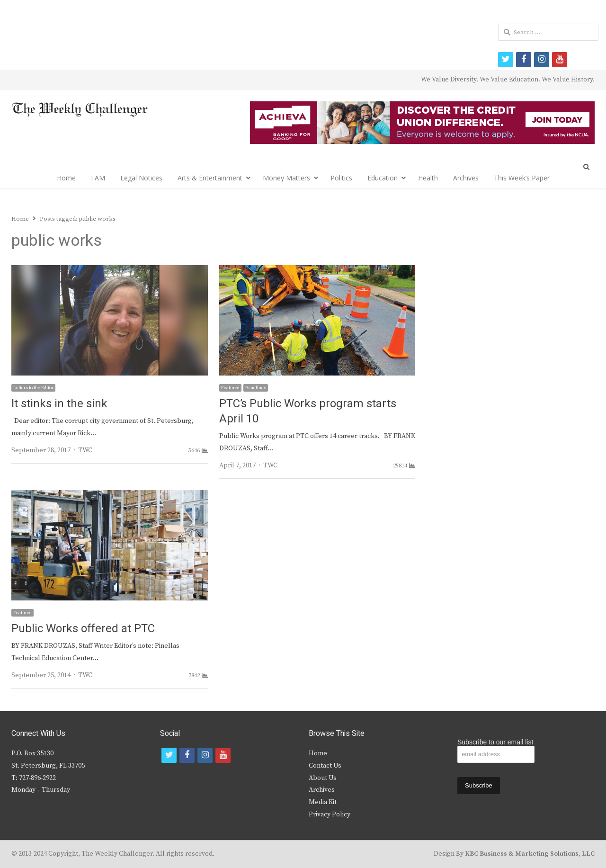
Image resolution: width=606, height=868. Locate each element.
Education (383, 178)
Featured (230, 388)
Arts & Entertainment (210, 178)
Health (428, 178)
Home (66, 178)
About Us (323, 778)
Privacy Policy (330, 814)
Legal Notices (141, 178)
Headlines (256, 388)
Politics (341, 178)
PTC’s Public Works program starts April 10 (308, 411)
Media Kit (323, 802)
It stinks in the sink (59, 404)
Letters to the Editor (33, 388)
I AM (98, 178)
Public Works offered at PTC (83, 629)
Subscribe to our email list (495, 742)
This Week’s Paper (522, 178)
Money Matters (286, 178)
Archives (466, 178)
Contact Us (325, 766)
